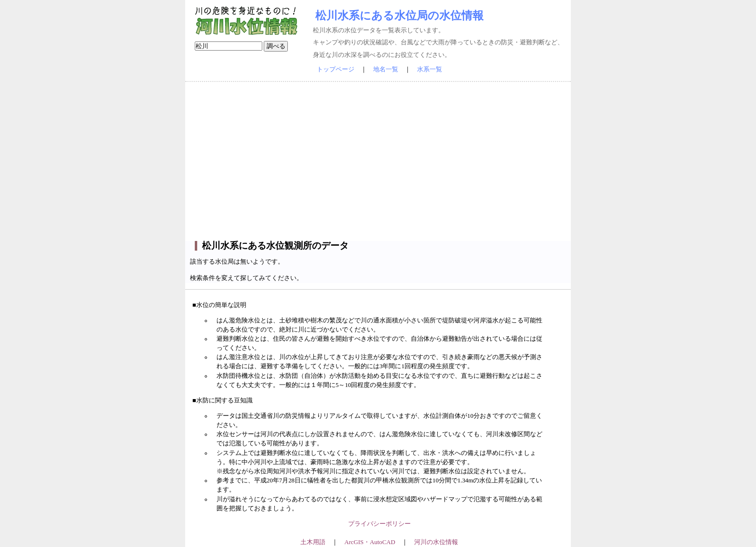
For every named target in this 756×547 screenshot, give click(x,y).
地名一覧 (386, 69)
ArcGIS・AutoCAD (370, 542)
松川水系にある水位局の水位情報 (399, 15)
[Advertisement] (378, 161)
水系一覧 (430, 69)
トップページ (336, 69)
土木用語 (313, 542)
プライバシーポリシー (379, 524)
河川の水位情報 (436, 542)
